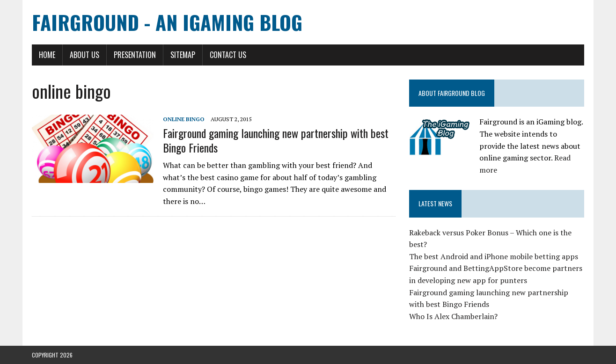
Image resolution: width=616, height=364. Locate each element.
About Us (84, 55)
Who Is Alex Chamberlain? (453, 316)
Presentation (135, 55)
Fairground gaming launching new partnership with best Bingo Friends (276, 140)
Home (47, 55)
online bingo (184, 119)
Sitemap (183, 55)
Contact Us (228, 55)
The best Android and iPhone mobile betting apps (494, 256)
